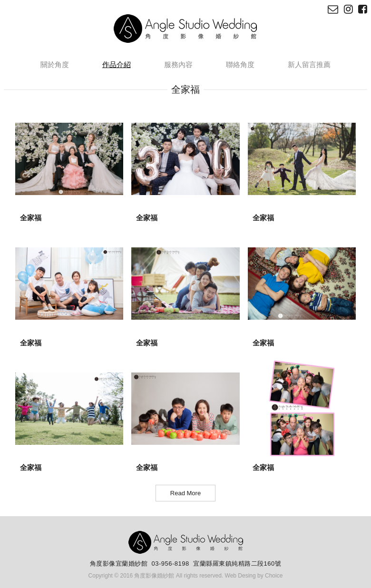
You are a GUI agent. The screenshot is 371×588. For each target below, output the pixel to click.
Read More (185, 493)
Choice (274, 576)
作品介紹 (117, 64)
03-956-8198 (171, 563)
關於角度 (55, 64)
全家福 (31, 218)
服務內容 (178, 64)
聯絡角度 (240, 64)
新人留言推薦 (309, 64)
